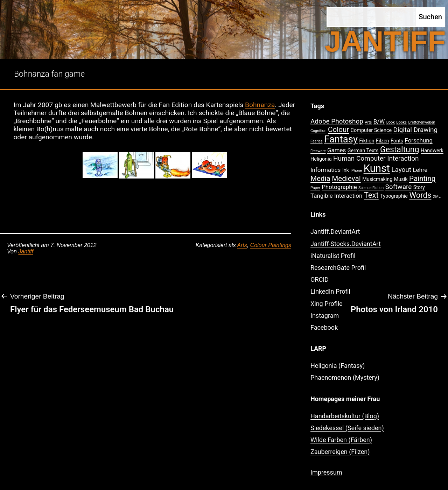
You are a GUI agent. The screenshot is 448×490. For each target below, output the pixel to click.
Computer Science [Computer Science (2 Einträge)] (371, 130)
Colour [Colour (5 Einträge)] (338, 129)
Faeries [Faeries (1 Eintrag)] (317, 141)
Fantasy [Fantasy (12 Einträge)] (341, 139)
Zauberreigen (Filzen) (340, 452)
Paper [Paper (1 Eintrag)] (315, 188)
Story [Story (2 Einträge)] (419, 187)
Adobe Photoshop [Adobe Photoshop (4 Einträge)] (337, 121)
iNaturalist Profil (333, 256)
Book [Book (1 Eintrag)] (391, 122)
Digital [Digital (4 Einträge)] (403, 130)
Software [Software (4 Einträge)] (399, 187)
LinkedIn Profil (330, 291)
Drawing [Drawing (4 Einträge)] (425, 130)
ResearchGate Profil (338, 268)
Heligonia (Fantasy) (338, 366)
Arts (242, 245)
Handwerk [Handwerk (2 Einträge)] (432, 151)
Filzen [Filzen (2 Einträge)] (383, 141)
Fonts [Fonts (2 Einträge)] (397, 141)
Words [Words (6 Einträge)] (420, 195)
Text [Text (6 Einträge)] (371, 195)
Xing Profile (327, 304)
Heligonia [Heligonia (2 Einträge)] (321, 159)
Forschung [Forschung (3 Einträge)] (419, 140)
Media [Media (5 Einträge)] (320, 178)
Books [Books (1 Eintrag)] (401, 122)
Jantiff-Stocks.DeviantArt (346, 244)
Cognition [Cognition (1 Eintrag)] (318, 131)
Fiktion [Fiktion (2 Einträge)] (367, 141)
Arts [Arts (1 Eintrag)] (368, 122)
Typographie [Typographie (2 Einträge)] (394, 196)
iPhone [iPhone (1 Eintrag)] (356, 171)
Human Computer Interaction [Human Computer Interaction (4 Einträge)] (376, 158)
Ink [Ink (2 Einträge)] (346, 170)
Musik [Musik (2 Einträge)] (401, 179)
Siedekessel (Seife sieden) (347, 428)
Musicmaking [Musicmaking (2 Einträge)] (377, 179)
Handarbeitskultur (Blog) (345, 416)
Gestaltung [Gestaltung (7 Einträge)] (400, 150)
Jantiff (26, 251)
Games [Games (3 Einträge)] (337, 150)
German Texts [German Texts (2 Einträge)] (363, 151)
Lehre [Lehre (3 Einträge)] (420, 170)
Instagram (325, 316)
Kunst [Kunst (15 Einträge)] (377, 168)
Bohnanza (260, 105)
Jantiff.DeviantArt (335, 232)
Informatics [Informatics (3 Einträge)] (325, 170)
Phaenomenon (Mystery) (345, 377)
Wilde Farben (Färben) (341, 440)
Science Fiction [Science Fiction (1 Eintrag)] (371, 188)
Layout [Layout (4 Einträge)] (401, 170)
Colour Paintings (271, 245)
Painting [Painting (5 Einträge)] (422, 178)
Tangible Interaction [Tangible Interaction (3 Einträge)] (336, 196)
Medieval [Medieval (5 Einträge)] (346, 178)
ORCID (320, 279)
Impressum (326, 472)
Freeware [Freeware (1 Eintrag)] (318, 151)
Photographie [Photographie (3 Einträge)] (339, 187)
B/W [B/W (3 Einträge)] (379, 121)
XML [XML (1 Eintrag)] (437, 197)
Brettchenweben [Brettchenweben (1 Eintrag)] (422, 122)
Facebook (324, 327)
